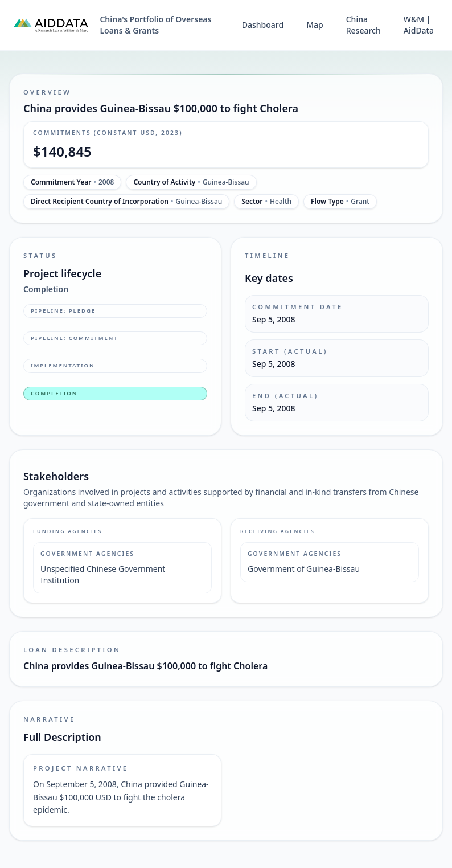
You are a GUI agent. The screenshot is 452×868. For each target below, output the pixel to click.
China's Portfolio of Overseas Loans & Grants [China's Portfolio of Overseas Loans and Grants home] (155, 25)
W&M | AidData (419, 25)
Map (315, 25)
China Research (363, 25)
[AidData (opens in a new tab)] (51, 25)
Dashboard (263, 25)
